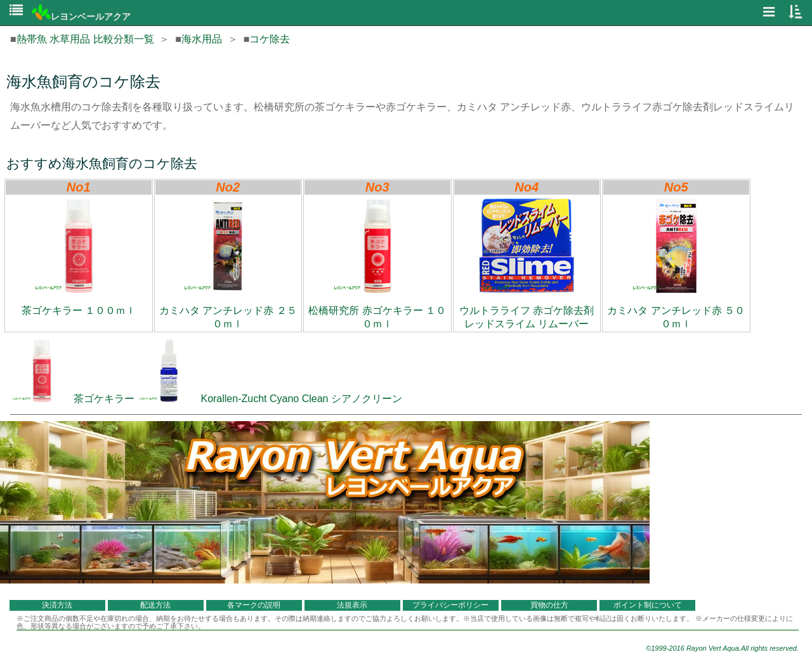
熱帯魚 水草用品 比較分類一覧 (85, 39)
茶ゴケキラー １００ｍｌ (79, 257)
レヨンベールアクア (81, 16)
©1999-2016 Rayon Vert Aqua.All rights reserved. (722, 648)
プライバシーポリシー (450, 605)
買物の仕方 (549, 605)
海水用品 (202, 39)
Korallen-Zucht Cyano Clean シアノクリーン (269, 399)
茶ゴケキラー (72, 399)
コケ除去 (270, 39)
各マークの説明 (254, 605)
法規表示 (352, 605)
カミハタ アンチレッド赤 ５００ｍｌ (676, 264)
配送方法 (155, 605)
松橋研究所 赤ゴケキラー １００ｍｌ (377, 264)
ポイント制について (648, 605)
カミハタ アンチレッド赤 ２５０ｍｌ (228, 264)
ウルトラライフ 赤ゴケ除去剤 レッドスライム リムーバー (527, 264)
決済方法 (57, 605)
